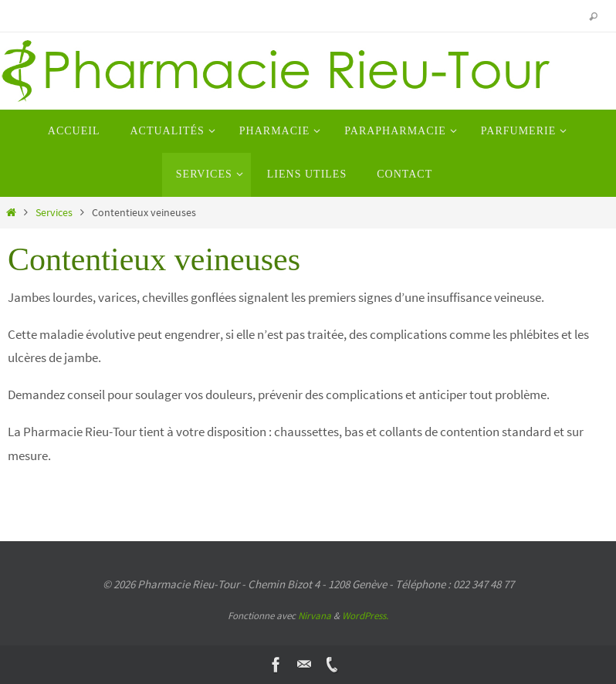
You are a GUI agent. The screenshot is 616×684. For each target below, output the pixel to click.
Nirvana (315, 616)
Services (54, 213)
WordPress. (365, 616)
